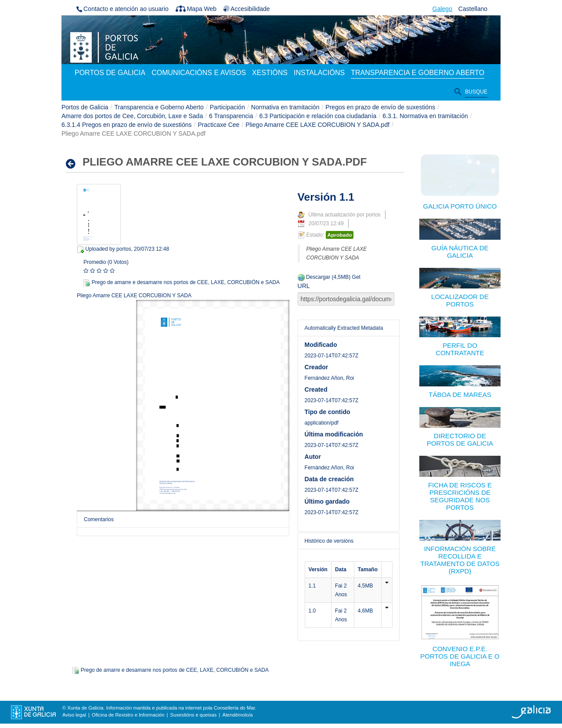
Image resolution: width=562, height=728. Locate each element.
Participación (227, 107)
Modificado (321, 345)
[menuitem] (110, 73)
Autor (313, 457)
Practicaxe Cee (218, 125)
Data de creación (329, 479)
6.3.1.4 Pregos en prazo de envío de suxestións (127, 125)
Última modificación (334, 434)
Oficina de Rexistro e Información (128, 715)
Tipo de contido (328, 412)
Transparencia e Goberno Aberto (159, 107)
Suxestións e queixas (194, 715)
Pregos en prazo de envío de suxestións (380, 107)
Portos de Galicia (85, 107)
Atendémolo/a (237, 715)
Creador (317, 367)
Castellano (473, 9)
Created (316, 389)
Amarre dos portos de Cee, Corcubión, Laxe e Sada (132, 116)
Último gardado (327, 501)
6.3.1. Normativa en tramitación (425, 116)
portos (124, 249)
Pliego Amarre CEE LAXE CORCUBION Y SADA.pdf (317, 125)
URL (304, 286)
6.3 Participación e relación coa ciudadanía (318, 116)
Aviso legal (74, 715)
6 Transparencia (231, 116)
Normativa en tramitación (285, 107)
